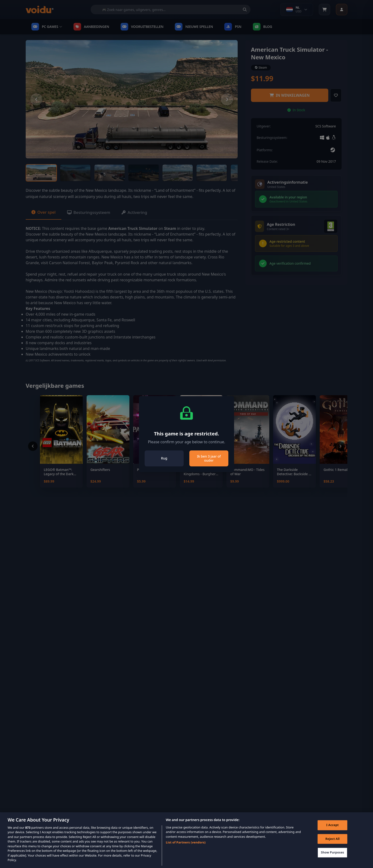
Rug (164, 458)
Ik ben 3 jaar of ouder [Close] (209, 458)
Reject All (332, 843)
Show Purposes (332, 856)
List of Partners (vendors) (186, 845)
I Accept (332, 829)
